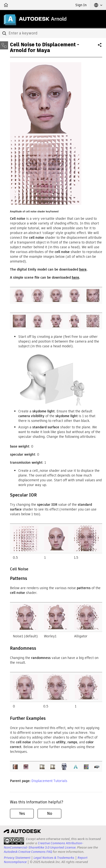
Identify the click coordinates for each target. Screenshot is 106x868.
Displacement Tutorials (49, 781)
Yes (22, 813)
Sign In (81, 5)
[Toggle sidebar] (4, 45)
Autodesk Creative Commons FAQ (28, 852)
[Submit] (5, 33)
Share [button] (100, 47)
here (83, 269)
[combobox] (53, 33)
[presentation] (14, 841)
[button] (98, 5)
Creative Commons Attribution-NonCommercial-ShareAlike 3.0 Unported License (44, 845)
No (50, 813)
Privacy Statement (17, 858)
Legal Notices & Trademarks (54, 858)
